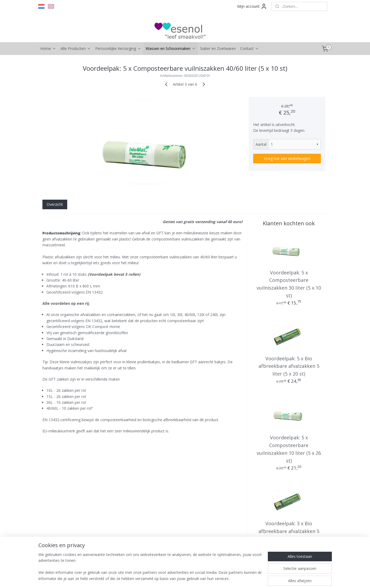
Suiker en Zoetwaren (218, 48)
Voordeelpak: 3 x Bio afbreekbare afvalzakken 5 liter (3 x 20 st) (289, 531)
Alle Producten (76, 48)
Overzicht (55, 204)
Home (48, 48)
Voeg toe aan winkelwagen (287, 158)
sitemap (160, 578)
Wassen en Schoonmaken (171, 48)
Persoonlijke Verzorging (118, 48)
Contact (250, 48)
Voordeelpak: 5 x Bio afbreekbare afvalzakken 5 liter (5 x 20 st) (289, 366)
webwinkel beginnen (191, 578)
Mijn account (252, 6)
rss (171, 578)
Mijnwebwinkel (238, 578)
